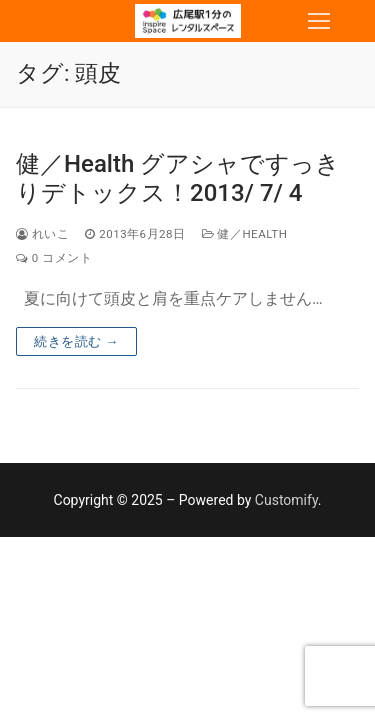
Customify (286, 500)
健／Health (245, 234)
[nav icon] (319, 21)
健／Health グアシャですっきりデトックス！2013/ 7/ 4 (178, 178)
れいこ (42, 234)
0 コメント (54, 258)
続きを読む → (76, 341)
